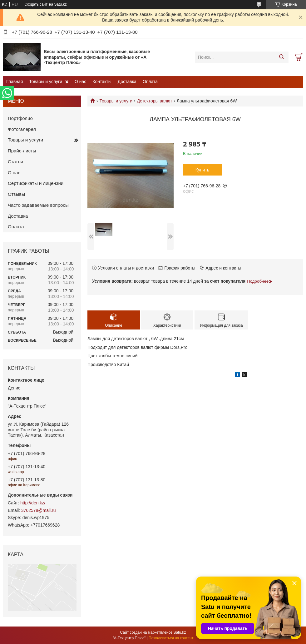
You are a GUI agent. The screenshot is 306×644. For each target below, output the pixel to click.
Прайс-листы (22, 151)
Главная (15, 82)
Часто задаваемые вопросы (38, 205)
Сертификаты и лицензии (36, 183)
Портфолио (20, 118)
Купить (202, 170)
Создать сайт (36, 4)
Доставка (127, 82)
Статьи (15, 162)
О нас (80, 82)
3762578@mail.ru (39, 510)
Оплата (150, 82)
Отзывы (16, 194)
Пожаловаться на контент (171, 638)
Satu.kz (180, 632)
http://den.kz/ (33, 503)
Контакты (102, 82)
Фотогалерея (22, 129)
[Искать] (281, 57)
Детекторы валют (155, 101)
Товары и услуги (46, 82)
